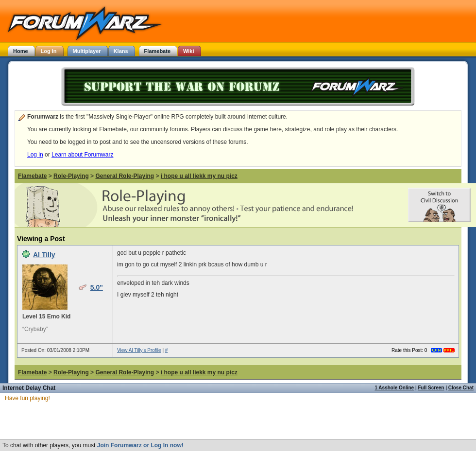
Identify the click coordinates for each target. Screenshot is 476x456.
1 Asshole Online (394, 388)
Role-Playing (71, 176)
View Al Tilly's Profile (139, 350)
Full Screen (431, 388)
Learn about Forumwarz (82, 155)
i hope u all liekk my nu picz (199, 176)
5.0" (97, 287)
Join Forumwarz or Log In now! (140, 445)
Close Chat (461, 388)
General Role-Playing (125, 176)
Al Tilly (44, 255)
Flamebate (32, 176)
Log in (35, 155)
